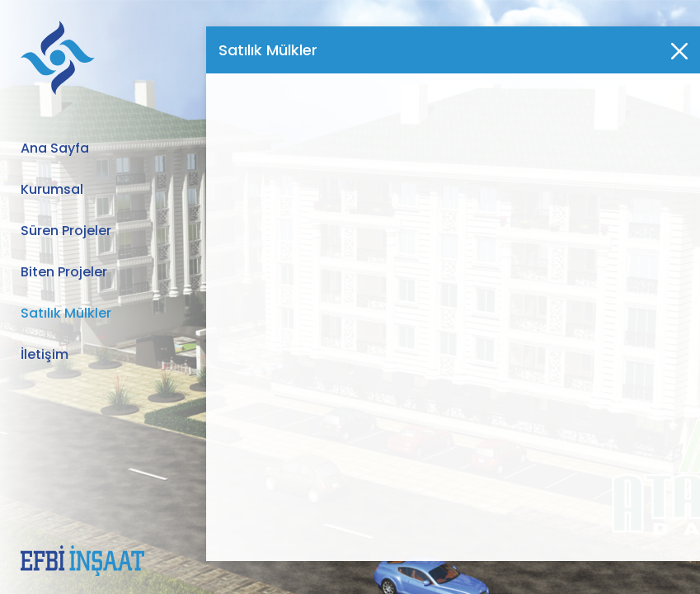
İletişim (45, 354)
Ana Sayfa (55, 148)
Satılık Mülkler (66, 313)
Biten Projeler (64, 272)
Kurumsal (52, 189)
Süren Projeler (66, 231)
